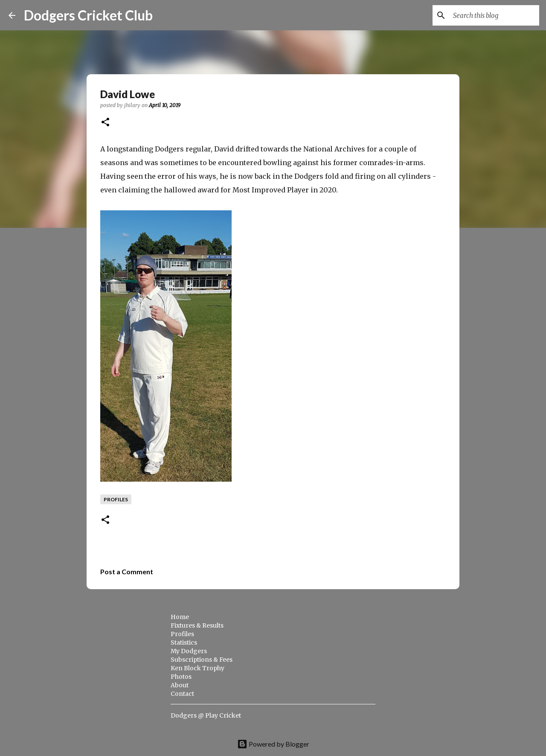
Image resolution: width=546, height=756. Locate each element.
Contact (182, 694)
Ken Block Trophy (197, 668)
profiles (116, 499)
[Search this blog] (494, 15)
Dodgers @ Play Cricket (206, 715)
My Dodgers (189, 651)
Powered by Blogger (273, 744)
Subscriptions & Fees (202, 660)
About (180, 685)
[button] (105, 123)
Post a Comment (127, 571)
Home (180, 617)
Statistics (184, 643)
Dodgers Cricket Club (88, 15)
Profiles (182, 634)
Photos (181, 677)
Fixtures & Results (197, 625)
